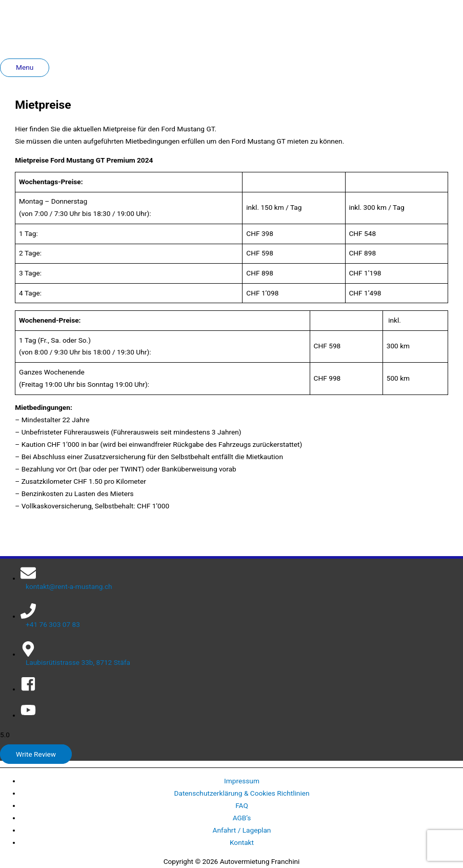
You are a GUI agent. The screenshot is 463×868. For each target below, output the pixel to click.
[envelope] (242, 578)
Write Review (36, 754)
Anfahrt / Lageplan (242, 830)
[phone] (242, 616)
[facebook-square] (28, 689)
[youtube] (28, 715)
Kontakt (242, 842)
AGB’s (242, 818)
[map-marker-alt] (242, 654)
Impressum (242, 781)
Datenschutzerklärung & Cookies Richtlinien (241, 793)
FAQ (242, 805)
